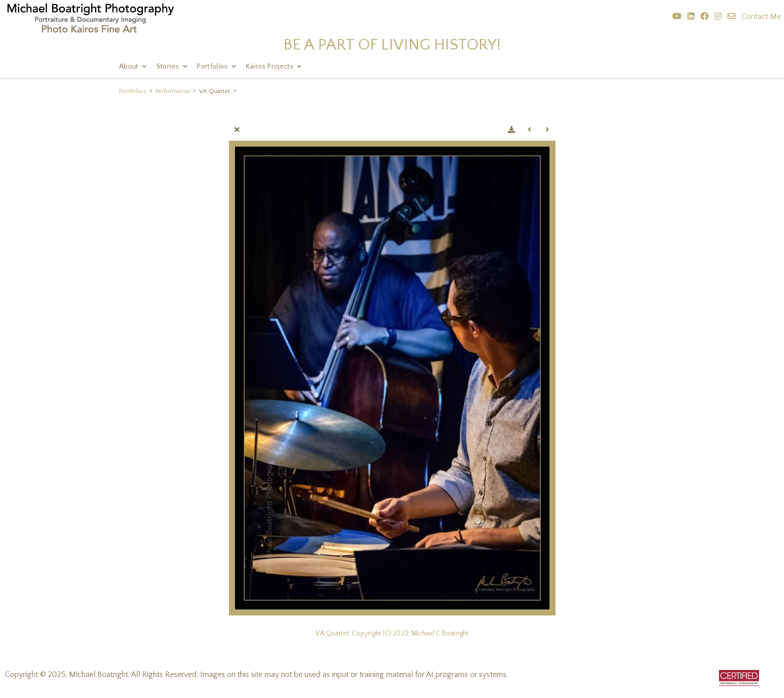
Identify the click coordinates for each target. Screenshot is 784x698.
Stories (168, 67)
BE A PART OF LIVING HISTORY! (392, 45)
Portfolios (212, 67)
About (129, 67)
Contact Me (761, 17)
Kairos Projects (270, 67)
